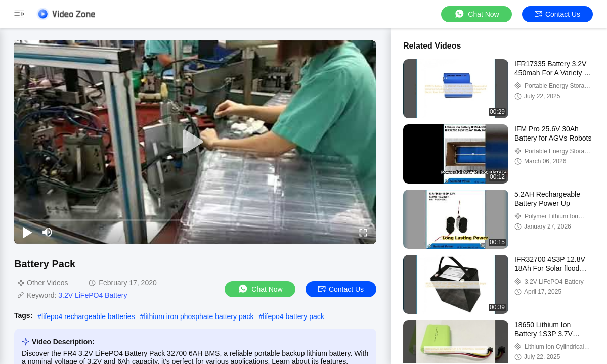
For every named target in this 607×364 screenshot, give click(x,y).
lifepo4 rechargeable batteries (88, 316)
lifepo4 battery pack (293, 316)
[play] (195, 142)
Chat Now (476, 14)
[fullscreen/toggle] (363, 232)
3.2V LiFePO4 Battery (93, 295)
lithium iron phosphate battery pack (199, 316)
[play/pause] (27, 232)
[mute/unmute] (48, 232)
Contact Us (557, 14)
